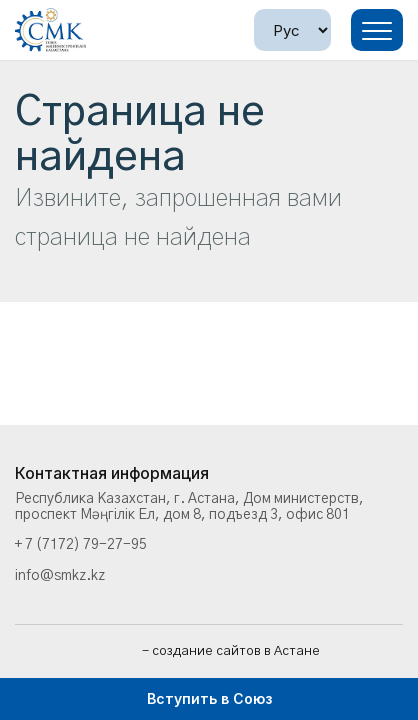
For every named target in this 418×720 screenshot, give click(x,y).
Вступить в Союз (209, 698)
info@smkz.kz (60, 576)
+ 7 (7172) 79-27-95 (81, 545)
